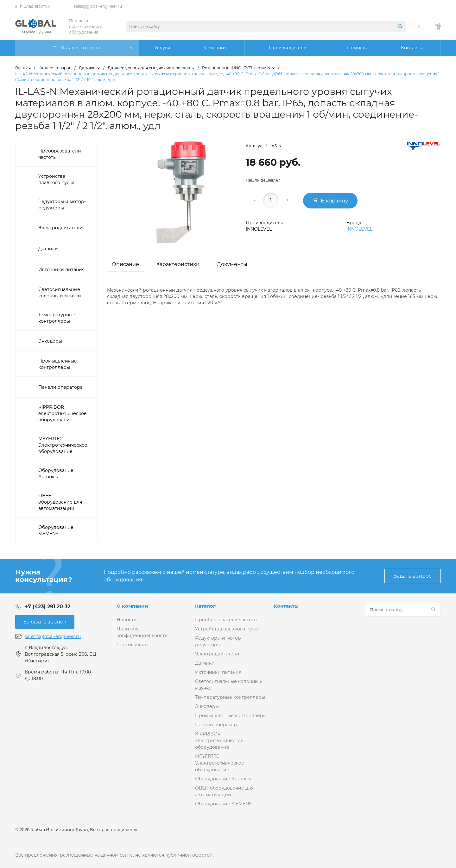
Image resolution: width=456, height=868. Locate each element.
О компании (132, 606)
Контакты (286, 606)
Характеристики (178, 264)
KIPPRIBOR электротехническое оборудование (219, 741)
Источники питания (218, 672)
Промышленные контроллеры (231, 716)
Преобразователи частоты (226, 620)
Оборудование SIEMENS (223, 804)
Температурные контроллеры (230, 697)
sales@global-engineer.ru (98, 6)
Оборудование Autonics (223, 779)
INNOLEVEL (359, 229)
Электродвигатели (217, 654)
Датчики (205, 663)
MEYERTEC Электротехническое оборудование (220, 763)
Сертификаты (133, 645)
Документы (232, 264)
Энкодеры (207, 706)
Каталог (205, 606)
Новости (127, 620)
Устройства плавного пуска (227, 629)
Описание (125, 264)
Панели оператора (217, 725)
